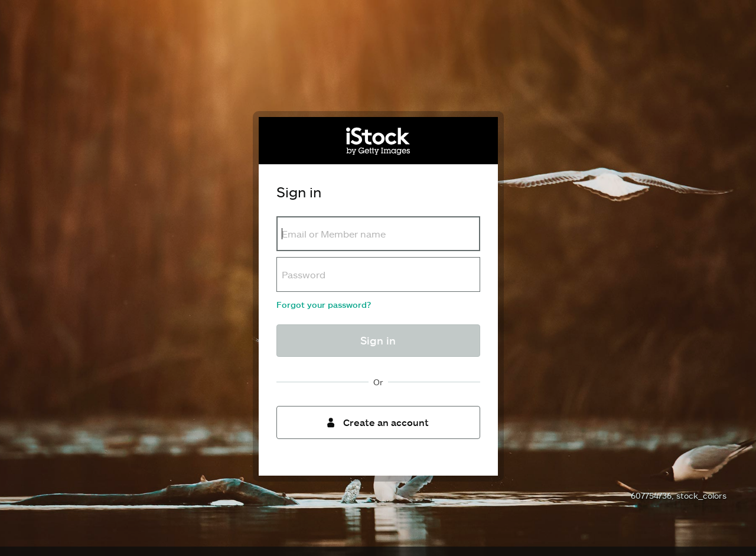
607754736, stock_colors (679, 495)
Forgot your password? (324, 305)
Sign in (378, 340)
